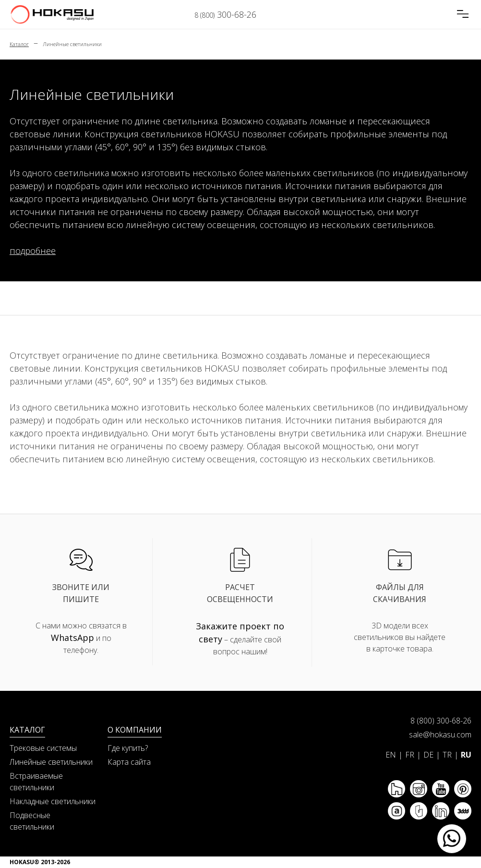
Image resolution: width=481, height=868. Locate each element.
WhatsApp (72, 638)
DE (428, 755)
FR (410, 755)
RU (466, 755)
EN (391, 755)
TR (447, 755)
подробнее (33, 251)
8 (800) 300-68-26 (441, 721)
